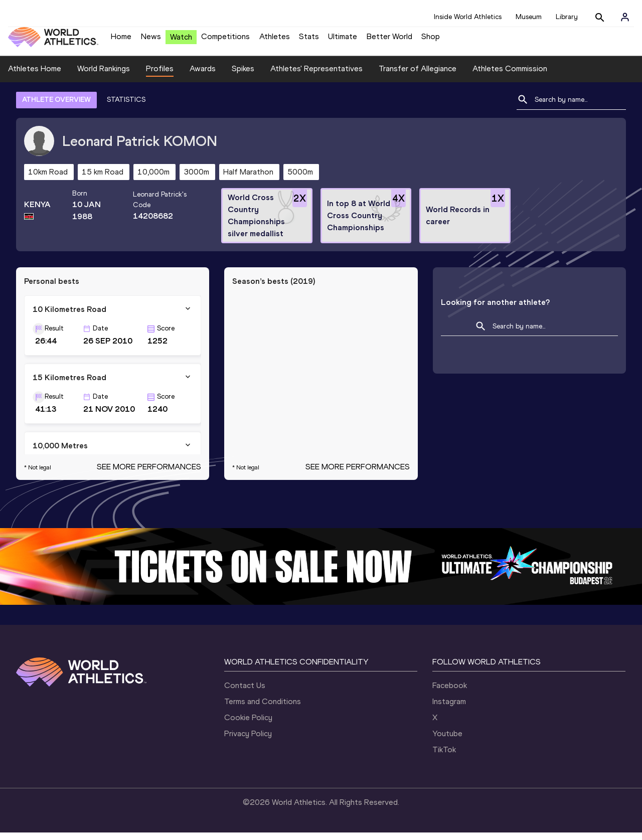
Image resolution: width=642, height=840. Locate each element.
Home (121, 40)
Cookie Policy (248, 725)
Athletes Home (35, 76)
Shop (431, 40)
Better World (389, 40)
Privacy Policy (248, 741)
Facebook (450, 693)
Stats (309, 40)
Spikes (243, 76)
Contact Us (245, 693)
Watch (181, 41)
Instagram (449, 709)
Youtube (447, 741)
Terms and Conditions (263, 709)
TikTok (444, 757)
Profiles (160, 76)
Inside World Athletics (468, 17)
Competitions (225, 40)
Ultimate (343, 40)
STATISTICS (126, 107)
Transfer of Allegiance (418, 76)
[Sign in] (625, 17)
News (151, 40)
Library (567, 17)
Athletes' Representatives (316, 76)
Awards (203, 76)
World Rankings (104, 76)
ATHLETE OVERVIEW (56, 107)
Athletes (275, 40)
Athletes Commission (510, 76)
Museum (529, 17)
